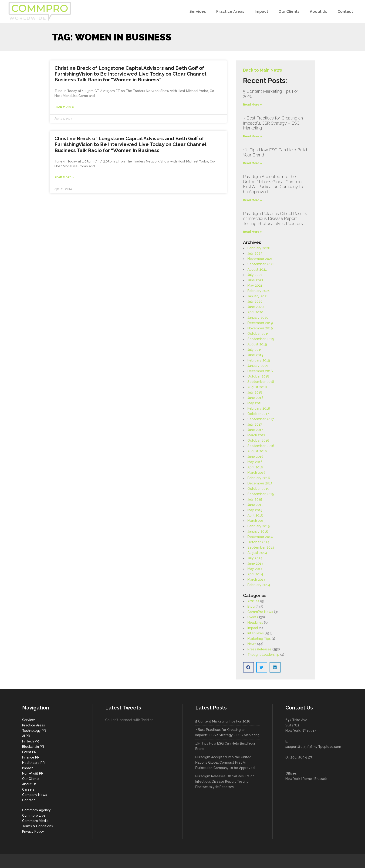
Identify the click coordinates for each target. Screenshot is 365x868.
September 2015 (261, 494)
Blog (251, 606)
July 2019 (255, 350)
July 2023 (255, 253)
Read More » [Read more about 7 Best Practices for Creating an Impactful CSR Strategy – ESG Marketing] (252, 136)
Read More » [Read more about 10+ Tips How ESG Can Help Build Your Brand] (252, 163)
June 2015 (255, 505)
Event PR (29, 752)
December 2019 (260, 323)
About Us (29, 784)
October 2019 (258, 334)
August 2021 (257, 269)
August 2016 (257, 451)
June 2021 (255, 280)
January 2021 (258, 296)
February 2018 (259, 408)
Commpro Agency (36, 810)
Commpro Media (35, 821)
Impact (253, 628)
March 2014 (257, 580)
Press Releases (259, 649)
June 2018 (255, 398)
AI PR (26, 736)
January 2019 (258, 366)
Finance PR (31, 757)
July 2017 (255, 424)
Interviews (256, 633)
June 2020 (256, 307)
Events (253, 617)
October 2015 (258, 489)
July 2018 (255, 392)
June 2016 (255, 457)
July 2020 (255, 301)
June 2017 (255, 430)
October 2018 (258, 376)
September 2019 (261, 339)
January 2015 (258, 531)
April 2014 (255, 574)
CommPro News (260, 612)
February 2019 (259, 360)
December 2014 (260, 537)
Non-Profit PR (33, 773)
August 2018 (257, 387)
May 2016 (255, 462)
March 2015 (256, 521)
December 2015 (260, 483)
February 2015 (259, 526)
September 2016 (261, 446)
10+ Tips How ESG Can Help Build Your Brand (225, 746)
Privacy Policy (33, 832)
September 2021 (261, 264)
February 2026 (259, 248)
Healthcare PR (33, 763)
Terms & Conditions (37, 826)
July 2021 (255, 275)
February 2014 (259, 585)
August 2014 (257, 553)
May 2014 (255, 569)
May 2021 (255, 285)
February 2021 (259, 291)
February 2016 (259, 478)
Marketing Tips (259, 639)
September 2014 (261, 547)
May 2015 (255, 510)
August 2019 (257, 344)
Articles (253, 601)
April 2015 (255, 515)
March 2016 (257, 473)
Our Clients (31, 779)
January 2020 (258, 318)
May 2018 (255, 403)
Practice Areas (34, 725)
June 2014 (255, 563)
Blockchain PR (33, 747)
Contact (29, 800)
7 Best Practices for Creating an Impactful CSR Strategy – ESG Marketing (273, 123)
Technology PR (34, 731)
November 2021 (260, 259)
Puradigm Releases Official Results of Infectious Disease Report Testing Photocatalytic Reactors (275, 219)
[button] (248, 667)
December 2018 (260, 371)
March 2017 (256, 435)
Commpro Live (34, 815)
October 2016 (258, 441)
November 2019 (260, 328)
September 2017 (261, 419)
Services (29, 720)
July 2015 (255, 499)
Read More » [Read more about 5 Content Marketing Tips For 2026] (252, 105)
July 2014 (255, 558)
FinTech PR (30, 741)
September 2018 (261, 382)
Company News (35, 795)
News (252, 644)
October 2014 (258, 542)
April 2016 (255, 467)
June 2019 (255, 355)
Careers (28, 789)
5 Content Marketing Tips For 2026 (223, 721)
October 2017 (258, 414)
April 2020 (255, 312)
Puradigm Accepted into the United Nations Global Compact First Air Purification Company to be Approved (273, 184)
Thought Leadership (263, 655)
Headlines (255, 623)
